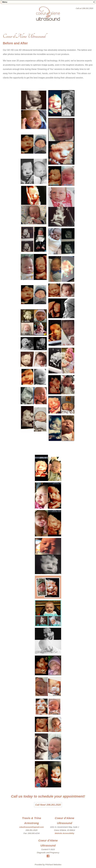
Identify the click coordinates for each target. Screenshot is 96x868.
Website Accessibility (64, 833)
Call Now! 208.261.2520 (48, 805)
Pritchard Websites (53, 865)
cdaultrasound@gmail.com (31, 827)
